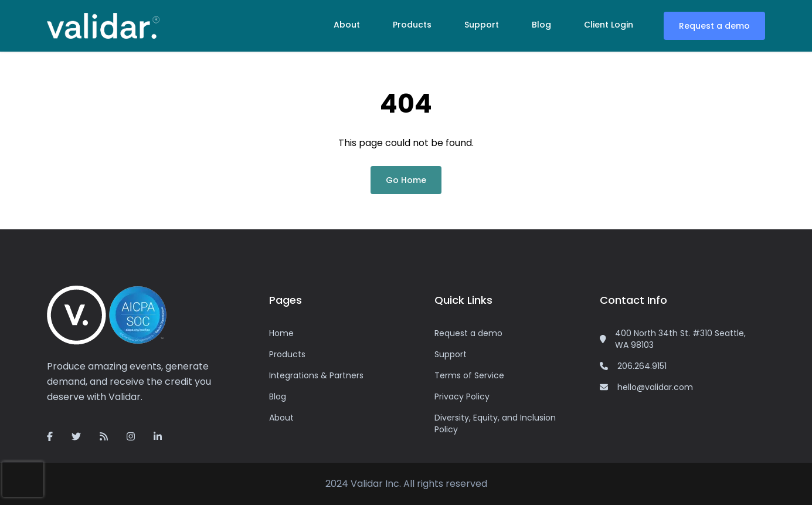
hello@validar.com (655, 387)
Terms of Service (469, 375)
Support (482, 25)
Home (281, 333)
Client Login (609, 25)
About (347, 25)
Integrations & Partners (316, 375)
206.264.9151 (642, 366)
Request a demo (714, 26)
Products (412, 25)
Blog (541, 25)
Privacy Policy (462, 396)
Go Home (406, 180)
